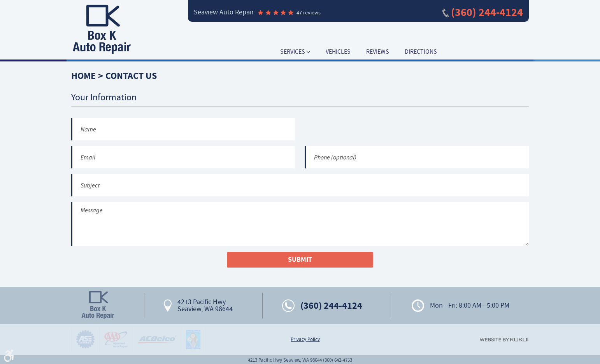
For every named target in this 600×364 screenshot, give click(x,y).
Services (293, 52)
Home (83, 76)
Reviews (378, 52)
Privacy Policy (305, 339)
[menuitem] (295, 52)
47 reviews (309, 12)
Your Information (104, 97)
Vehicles (338, 52)
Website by (504, 340)
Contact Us (131, 76)
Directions (421, 52)
